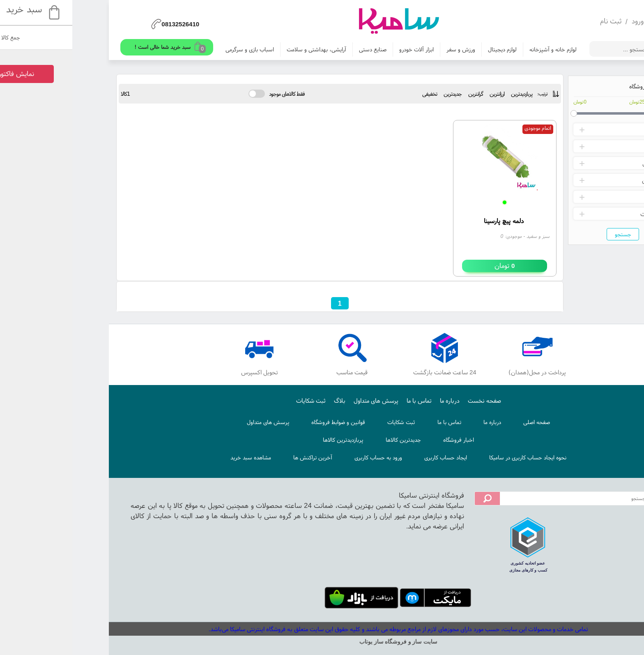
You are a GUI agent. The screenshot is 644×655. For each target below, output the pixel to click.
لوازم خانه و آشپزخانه (477, 49)
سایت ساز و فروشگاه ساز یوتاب (322, 642)
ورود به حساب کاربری (302, 457)
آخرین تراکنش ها (236, 457)
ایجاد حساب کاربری (369, 457)
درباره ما (373, 400)
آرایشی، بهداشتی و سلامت (240, 49)
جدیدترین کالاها (327, 440)
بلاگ (263, 400)
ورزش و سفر (384, 49)
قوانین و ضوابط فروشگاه (262, 422)
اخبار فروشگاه (382, 440)
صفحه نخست (408, 400)
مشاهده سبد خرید (174, 457)
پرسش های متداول (300, 400)
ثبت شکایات (235, 400)
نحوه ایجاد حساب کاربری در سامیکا (451, 457)
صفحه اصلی (460, 422)
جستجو (547, 234)
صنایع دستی (296, 49)
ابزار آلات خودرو (340, 49)
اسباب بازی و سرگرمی (173, 49)
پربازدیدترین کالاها (267, 440)
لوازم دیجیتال (426, 49)
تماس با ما (343, 400)
